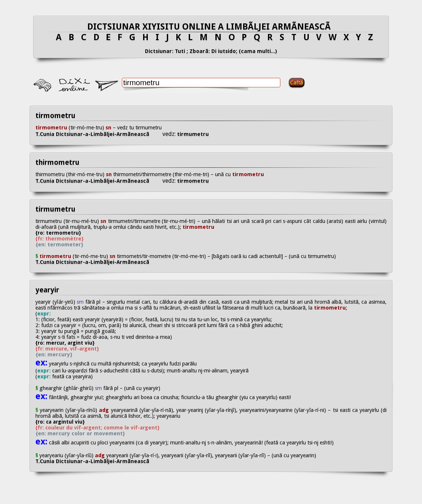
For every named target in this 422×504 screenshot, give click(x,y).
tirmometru (55, 116)
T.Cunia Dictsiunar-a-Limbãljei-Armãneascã (99, 134)
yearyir (47, 290)
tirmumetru (192, 134)
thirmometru (57, 162)
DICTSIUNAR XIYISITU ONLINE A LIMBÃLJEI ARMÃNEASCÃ (211, 27)
